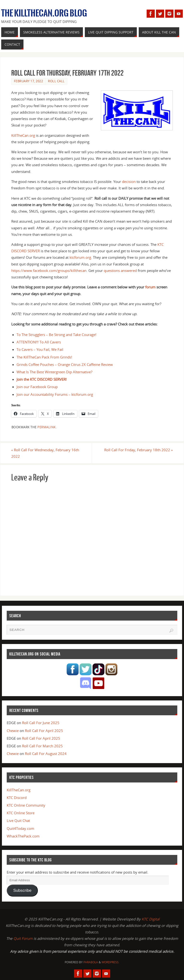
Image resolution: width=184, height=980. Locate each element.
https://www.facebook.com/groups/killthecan (49, 270)
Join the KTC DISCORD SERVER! (42, 379)
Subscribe (22, 890)
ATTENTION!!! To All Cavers (39, 342)
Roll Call (56, 81)
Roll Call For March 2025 (42, 746)
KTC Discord (17, 798)
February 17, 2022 (29, 81)
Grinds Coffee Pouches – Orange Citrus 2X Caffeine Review (65, 364)
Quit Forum (23, 938)
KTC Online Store (21, 813)
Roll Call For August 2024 (46, 754)
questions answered (120, 270)
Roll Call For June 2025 (41, 723)
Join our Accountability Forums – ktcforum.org (55, 394)
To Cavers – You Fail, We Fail (40, 349)
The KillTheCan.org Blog (44, 13)
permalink (47, 427)
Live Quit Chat (18, 820)
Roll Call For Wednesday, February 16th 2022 (45, 453)
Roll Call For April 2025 (44, 731)
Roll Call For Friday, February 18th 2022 (139, 450)
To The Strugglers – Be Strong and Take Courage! (56, 335)
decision (129, 182)
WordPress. (110, 962)
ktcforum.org (80, 257)
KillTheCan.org (23, 135)
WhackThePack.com (23, 836)
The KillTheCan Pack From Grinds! (44, 357)
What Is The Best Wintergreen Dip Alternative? (54, 372)
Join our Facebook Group (37, 387)
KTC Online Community (26, 805)
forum (150, 287)
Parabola (91, 962)
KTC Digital (151, 919)
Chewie (13, 731)
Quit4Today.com (20, 828)
